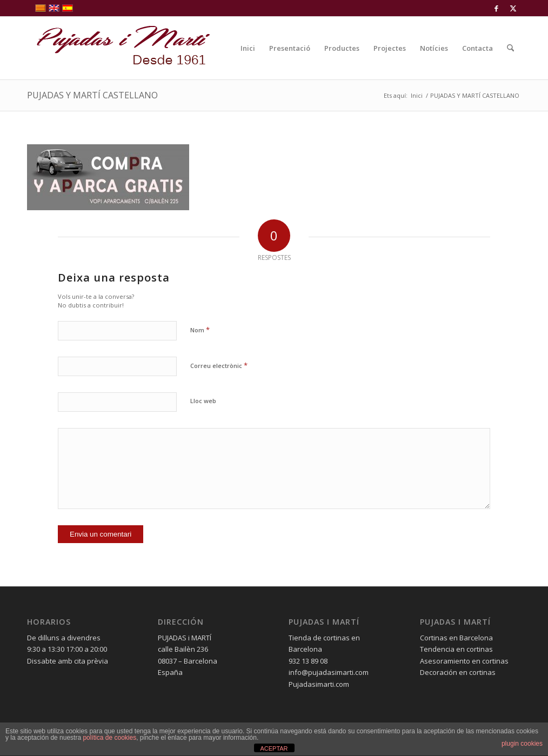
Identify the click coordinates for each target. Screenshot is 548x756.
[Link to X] (513, 8)
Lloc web (203, 401)
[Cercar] (510, 48)
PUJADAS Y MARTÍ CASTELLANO (92, 95)
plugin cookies (522, 744)
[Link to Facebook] (496, 8)
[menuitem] (248, 48)
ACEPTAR (274, 748)
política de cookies (109, 738)
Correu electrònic (219, 365)
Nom (200, 330)
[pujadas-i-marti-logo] (119, 48)
